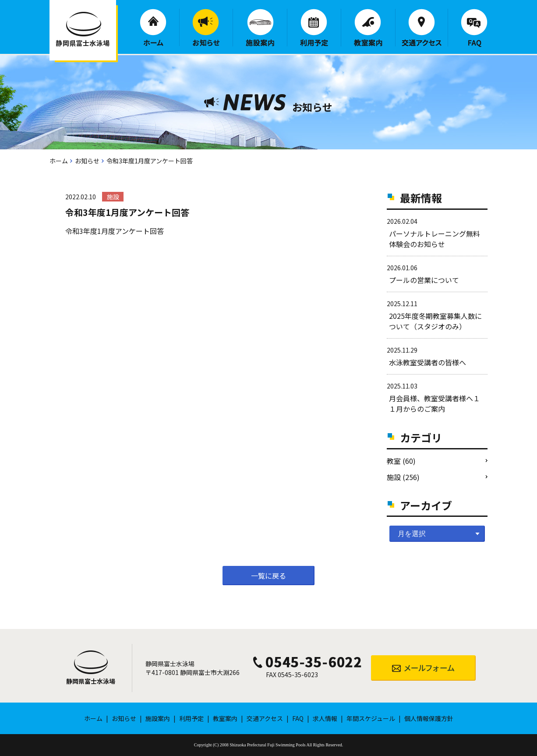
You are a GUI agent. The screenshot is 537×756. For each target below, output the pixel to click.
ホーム (153, 27)
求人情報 (325, 718)
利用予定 (314, 28)
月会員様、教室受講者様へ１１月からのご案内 (435, 403)
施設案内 (260, 28)
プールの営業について (424, 280)
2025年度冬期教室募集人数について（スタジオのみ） (435, 321)
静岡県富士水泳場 (91, 681)
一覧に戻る (268, 576)
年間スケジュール (371, 718)
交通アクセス (422, 28)
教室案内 (368, 28)
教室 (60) (401, 461)
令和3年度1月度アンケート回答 (115, 231)
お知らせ (206, 28)
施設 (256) (403, 477)
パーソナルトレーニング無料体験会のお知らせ (435, 239)
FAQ (474, 28)
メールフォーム (423, 668)
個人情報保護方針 (429, 718)
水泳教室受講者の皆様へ (427, 362)
